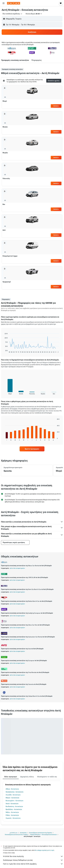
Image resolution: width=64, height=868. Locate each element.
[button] (4, 3)
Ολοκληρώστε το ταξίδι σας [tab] (47, 777)
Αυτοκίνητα (23, 833)
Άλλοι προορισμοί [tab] (11, 777)
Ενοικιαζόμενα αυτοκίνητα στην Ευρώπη (40, 833)
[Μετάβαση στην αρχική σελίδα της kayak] (14, 3)
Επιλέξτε (56, 106)
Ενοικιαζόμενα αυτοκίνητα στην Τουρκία (16, 835)
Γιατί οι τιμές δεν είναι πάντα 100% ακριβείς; (33, 864)
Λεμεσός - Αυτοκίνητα (13, 818)
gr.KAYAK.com (14, 833)
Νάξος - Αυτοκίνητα (12, 812)
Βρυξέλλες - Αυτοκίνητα (14, 809)
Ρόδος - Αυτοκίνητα (12, 815)
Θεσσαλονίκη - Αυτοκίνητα (14, 792)
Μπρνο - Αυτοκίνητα (12, 798)
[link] (32, 449)
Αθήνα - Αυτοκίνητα (12, 789)
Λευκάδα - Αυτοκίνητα (13, 795)
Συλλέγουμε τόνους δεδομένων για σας (33, 860)
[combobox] (12, 14)
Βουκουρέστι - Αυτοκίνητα (14, 801)
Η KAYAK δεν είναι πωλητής (33, 856)
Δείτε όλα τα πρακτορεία (17, 568)
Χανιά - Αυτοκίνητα (12, 804)
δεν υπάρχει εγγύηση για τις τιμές (44, 850)
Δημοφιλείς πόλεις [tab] (27, 777)
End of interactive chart (4, 351)
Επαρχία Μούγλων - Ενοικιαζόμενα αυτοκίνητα (43, 835)
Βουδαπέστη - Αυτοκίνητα (14, 806)
